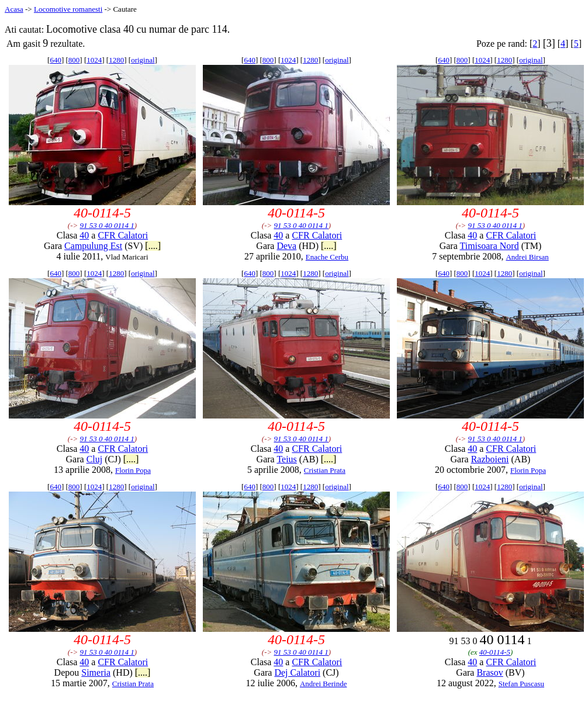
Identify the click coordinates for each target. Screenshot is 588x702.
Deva (286, 246)
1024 (94, 60)
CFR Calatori (123, 235)
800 (74, 60)
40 (84, 235)
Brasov (490, 672)
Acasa (14, 9)
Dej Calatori (297, 672)
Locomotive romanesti (68, 9)
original (143, 60)
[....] (153, 246)
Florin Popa (133, 470)
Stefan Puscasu (521, 684)
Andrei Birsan (527, 257)
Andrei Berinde (324, 684)
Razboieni (490, 459)
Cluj (95, 459)
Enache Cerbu (327, 257)
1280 (116, 60)
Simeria (96, 672)
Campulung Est (93, 246)
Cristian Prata (325, 470)
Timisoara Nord (489, 246)
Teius (286, 459)
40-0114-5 (495, 652)
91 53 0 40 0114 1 (107, 225)
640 (56, 60)
